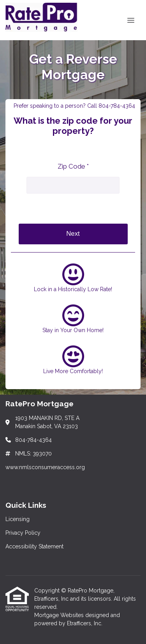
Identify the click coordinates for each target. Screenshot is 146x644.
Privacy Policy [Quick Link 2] (23, 533)
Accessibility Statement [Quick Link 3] (34, 546)
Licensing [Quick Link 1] (18, 519)
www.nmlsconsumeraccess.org (45, 467)
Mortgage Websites (60, 615)
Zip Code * (73, 166)
